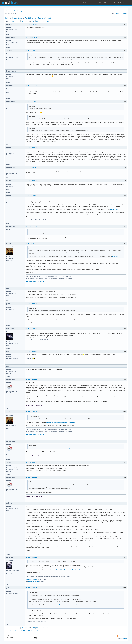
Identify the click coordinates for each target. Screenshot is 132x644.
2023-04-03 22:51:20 (32, 50)
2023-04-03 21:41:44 (32, 37)
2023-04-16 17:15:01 (32, 226)
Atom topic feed (123, 636)
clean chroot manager (34, 581)
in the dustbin (114, 209)
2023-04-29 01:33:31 (32, 503)
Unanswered (123, 13)
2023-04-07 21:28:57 (32, 102)
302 (34, 21)
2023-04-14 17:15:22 (32, 168)
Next (48, 21)
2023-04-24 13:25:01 (32, 379)
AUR (119, 3)
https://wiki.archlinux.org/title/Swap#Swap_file (68, 570)
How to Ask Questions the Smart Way (36, 282)
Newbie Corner (17, 18)
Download (126, 3)
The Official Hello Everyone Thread (38, 18)
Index (7, 11)
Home (79, 3)
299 (22, 21)
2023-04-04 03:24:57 (32, 71)
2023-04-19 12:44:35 (32, 328)
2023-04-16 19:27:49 (32, 288)
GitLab (106, 3)
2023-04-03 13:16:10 (32, 24)
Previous (12, 21)
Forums (94, 3)
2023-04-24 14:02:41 (32, 412)
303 (37, 21)
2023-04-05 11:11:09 (32, 85)
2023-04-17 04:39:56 (32, 304)
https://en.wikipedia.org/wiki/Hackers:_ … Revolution (61, 423)
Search (16, 11)
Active (118, 13)
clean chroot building (32, 580)
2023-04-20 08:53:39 (32, 351)
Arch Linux (10, 3)
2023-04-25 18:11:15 (32, 441)
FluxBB (125, 638)
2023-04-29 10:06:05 (32, 588)
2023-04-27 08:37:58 (32, 462)
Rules (11, 11)
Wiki (100, 3)
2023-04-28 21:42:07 (32, 477)
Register (22, 11)
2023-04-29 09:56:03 (32, 557)
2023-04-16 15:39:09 (32, 196)
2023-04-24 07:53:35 (32, 366)
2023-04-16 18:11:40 (32, 243)
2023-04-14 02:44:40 (32, 148)
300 (26, 21)
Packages (86, 3)
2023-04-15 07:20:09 (32, 181)
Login (27, 11)
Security (113, 3)
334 (44, 21)
